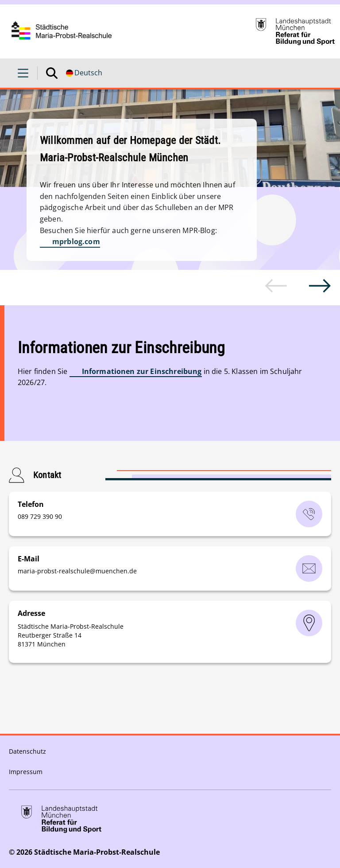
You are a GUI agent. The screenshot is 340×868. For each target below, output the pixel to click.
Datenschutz (27, 751)
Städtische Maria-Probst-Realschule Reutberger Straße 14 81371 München (71, 635)
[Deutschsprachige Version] (84, 73)
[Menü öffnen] (23, 73)
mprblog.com (76, 241)
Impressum (26, 772)
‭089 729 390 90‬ (40, 516)
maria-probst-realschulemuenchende (77, 571)
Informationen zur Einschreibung (142, 371)
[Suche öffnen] (52, 73)
